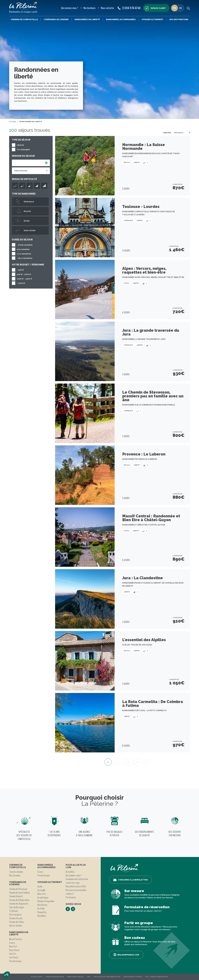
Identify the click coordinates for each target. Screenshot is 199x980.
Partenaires (71, 897)
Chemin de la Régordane (19, 900)
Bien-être (42, 894)
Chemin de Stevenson (18, 889)
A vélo (40, 887)
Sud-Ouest (14, 957)
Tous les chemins (16, 872)
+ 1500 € (21, 283)
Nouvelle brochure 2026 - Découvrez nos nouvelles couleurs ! (76, 890)
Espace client (155, 8)
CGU (89, 977)
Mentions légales (76, 977)
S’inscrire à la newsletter (131, 880)
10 (137, 762)
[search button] (188, 8)
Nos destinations (179, 20)
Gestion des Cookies (133, 977)
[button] (6, 975)
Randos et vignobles (46, 901)
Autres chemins (16, 926)
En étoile (41, 909)
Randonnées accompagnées (121, 20)
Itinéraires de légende (56, 20)
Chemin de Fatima (16, 922)
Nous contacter (107, 8)
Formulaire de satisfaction (77, 879)
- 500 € (20, 270)
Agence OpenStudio (159, 977)
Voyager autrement (153, 20)
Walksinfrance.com (126, 955)
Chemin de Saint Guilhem (19, 893)
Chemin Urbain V (16, 896)
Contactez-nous (73, 883)
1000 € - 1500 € (24, 279)
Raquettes (42, 912)
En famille (41, 890)
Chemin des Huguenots (19, 904)
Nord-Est (13, 946)
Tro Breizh (14, 911)
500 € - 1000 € (24, 274)
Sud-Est (13, 954)
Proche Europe (15, 961)
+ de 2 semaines (25, 258)
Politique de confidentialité (107, 977)
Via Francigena (15, 915)
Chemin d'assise (16, 918)
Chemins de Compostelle (24, 20)
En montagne (43, 898)
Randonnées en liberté (87, 20)
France (12, 943)
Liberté (20, 145)
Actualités (70, 872)
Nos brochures (90, 8)
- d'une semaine (25, 245)
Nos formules (15, 875)
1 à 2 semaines (24, 254)
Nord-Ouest (14, 950)
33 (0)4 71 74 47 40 (129, 8)
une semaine (23, 249)
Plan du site (37, 977)
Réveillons (42, 916)
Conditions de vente (55, 977)
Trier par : (167, 133)
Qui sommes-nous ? (70, 8)
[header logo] (23, 6)
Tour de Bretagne (17, 907)
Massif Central (15, 939)
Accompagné (23, 149)
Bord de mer (42, 905)
